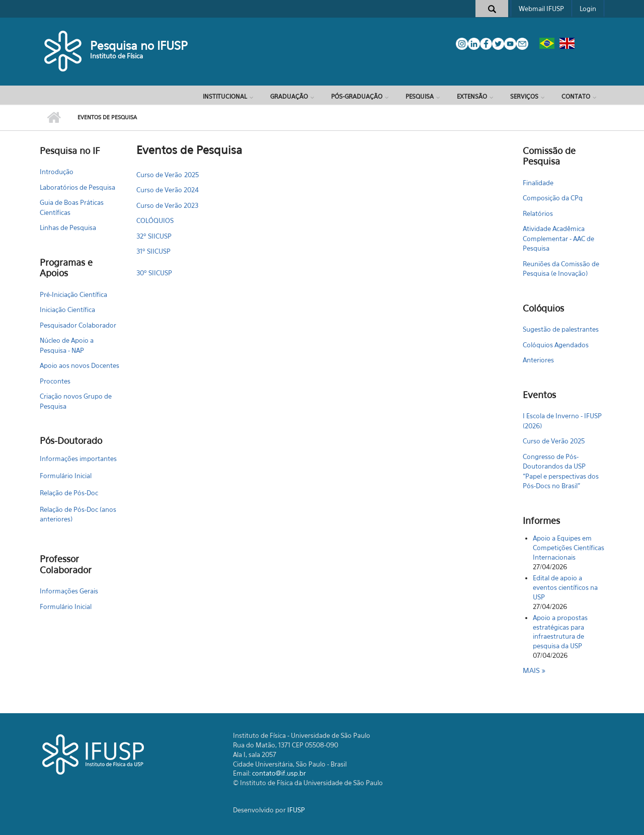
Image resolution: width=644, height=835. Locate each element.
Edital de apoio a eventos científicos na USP (565, 587)
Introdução (57, 172)
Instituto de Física (116, 56)
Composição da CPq (553, 198)
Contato (576, 96)
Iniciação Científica (67, 310)
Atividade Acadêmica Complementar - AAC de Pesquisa (558, 238)
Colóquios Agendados (556, 345)
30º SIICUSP (154, 273)
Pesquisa (420, 96)
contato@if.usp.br (279, 773)
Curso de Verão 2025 (168, 175)
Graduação (289, 96)
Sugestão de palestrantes (561, 329)
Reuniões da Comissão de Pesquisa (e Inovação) (561, 269)
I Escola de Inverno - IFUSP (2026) (562, 421)
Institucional (225, 96)
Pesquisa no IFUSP (139, 46)
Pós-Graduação (357, 96)
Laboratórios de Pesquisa (77, 187)
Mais (532, 670)
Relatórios (538, 213)
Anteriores (538, 360)
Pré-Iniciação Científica (73, 294)
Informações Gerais (69, 591)
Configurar (498, 172)
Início (54, 118)
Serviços (524, 96)
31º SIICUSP (153, 251)
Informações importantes (78, 459)
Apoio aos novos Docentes (79, 365)
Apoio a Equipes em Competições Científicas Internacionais (569, 548)
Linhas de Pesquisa (68, 227)
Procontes (55, 381)
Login (588, 9)
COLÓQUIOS (155, 220)
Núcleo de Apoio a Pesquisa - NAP (67, 345)
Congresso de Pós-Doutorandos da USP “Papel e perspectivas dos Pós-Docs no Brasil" (561, 471)
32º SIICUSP (154, 236)
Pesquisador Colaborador (78, 325)
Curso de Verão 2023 (167, 205)
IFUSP (296, 810)
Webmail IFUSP (541, 9)
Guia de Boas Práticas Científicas (72, 207)
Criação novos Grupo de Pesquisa (76, 401)
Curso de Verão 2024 (168, 190)
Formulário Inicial (66, 476)
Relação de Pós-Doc (69, 493)
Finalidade (538, 183)
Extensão (472, 96)
